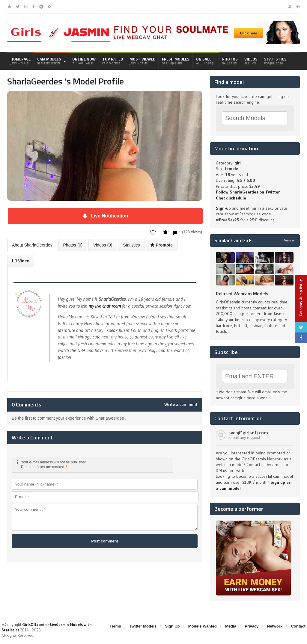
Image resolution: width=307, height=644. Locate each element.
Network (275, 626)
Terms (115, 626)
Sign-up (223, 208)
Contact (298, 626)
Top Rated (113, 61)
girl (238, 163)
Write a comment (181, 404)
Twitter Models (143, 626)
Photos (230, 61)
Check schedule (231, 198)
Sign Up (172, 626)
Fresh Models (176, 61)
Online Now (84, 61)
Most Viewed (142, 61)
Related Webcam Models (242, 294)
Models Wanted (203, 626)
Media (231, 626)
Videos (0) (103, 245)
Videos (251, 61)
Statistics (275, 61)
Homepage (21, 61)
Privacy (252, 626)
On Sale (206, 61)
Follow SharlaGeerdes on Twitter (248, 192)
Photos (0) (73, 245)
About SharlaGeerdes (32, 245)
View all (290, 240)
